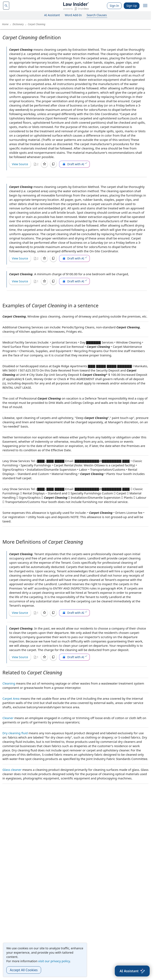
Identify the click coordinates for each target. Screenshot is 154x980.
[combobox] (6, 6)
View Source (20, 164)
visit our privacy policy (54, 961)
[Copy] (53, 164)
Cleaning (9, 683)
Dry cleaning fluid (15, 733)
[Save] (44, 164)
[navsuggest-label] (6, 6)
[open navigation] (145, 6)
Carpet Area (11, 698)
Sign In (114, 6)
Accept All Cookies (24, 970)
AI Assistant (52, 15)
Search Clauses (97, 15)
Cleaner (8, 718)
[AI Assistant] (132, 971)
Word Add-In (73, 15)
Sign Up (132, 6)
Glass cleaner (12, 770)
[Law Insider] (76, 6)
